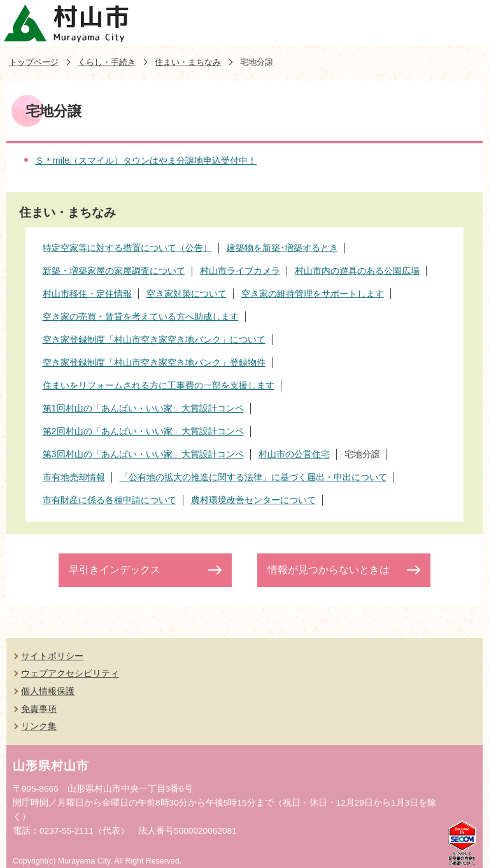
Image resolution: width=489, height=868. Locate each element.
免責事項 (39, 709)
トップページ (34, 62)
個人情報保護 (48, 691)
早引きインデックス (115, 570)
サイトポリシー (52, 656)
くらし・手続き (107, 62)
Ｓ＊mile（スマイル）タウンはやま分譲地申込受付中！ (146, 160)
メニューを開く (466, 23)
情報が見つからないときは (329, 570)
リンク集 (39, 726)
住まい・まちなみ (188, 62)
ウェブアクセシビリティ (70, 673)
